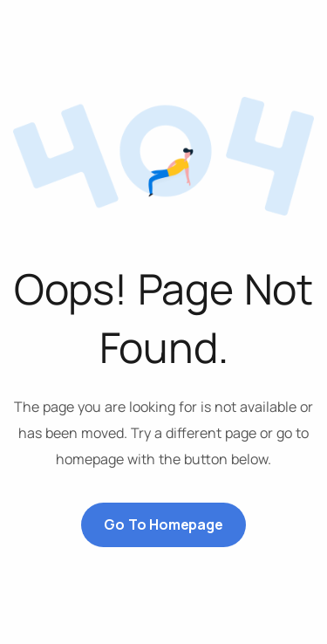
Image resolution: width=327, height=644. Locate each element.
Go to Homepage (163, 524)
